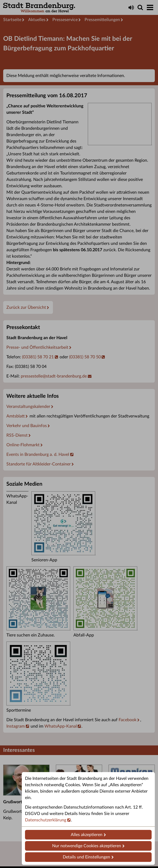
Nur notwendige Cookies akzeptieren (87, 846)
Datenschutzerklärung (46, 820)
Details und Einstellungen (86, 857)
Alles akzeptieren (87, 835)
